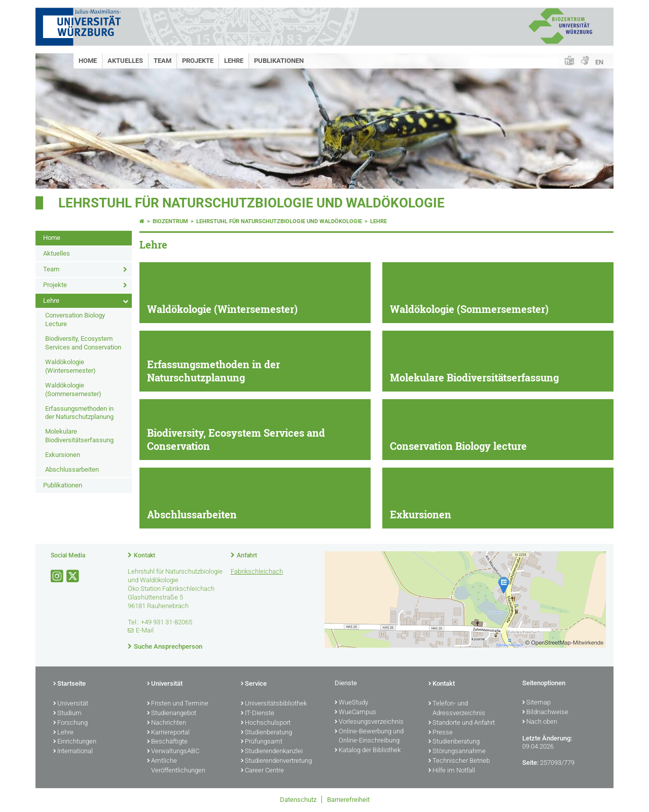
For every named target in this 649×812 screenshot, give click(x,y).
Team (163, 61)
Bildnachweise (545, 713)
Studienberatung (266, 733)
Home (88, 61)
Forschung (70, 723)
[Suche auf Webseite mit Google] (514, 63)
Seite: (530, 763)
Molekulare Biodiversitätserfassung (79, 436)
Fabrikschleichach (257, 571)
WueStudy (351, 703)
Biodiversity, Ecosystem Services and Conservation (83, 343)
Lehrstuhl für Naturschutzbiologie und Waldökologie (251, 203)
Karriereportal (168, 733)
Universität (71, 704)
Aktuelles (125, 61)
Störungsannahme (457, 752)
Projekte (198, 61)
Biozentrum (170, 221)
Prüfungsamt (262, 742)
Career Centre (262, 771)
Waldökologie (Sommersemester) (73, 390)
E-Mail (145, 630)
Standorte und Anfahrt (462, 723)
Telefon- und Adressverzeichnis (457, 709)
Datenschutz (298, 800)
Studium (67, 714)
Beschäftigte (167, 742)
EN (599, 62)
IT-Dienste (258, 714)
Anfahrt (247, 555)
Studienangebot (172, 714)
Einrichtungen (75, 742)
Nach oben (540, 722)
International (73, 752)
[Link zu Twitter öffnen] (74, 576)
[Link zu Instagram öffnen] (58, 576)
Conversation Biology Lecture (75, 320)
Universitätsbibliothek (274, 704)
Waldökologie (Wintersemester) (70, 366)
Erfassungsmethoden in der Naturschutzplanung (79, 413)
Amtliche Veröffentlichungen (176, 766)
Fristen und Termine (178, 704)
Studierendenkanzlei (272, 752)
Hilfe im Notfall (452, 771)
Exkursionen (63, 455)
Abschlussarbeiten (72, 469)
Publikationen (279, 61)
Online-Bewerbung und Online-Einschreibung (369, 737)
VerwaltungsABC (173, 752)
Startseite (69, 684)
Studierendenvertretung (276, 761)
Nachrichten (167, 723)
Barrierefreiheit (348, 800)
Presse (441, 733)
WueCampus (355, 713)
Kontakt (145, 555)
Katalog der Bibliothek (368, 751)
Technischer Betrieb (459, 761)
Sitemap (536, 703)
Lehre (234, 61)
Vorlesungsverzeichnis (369, 722)
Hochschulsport (266, 723)
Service (254, 684)
